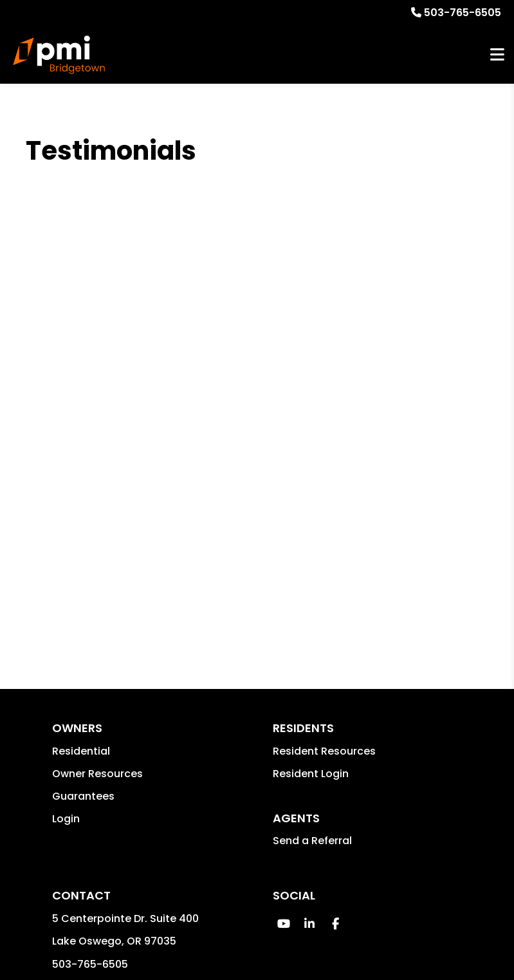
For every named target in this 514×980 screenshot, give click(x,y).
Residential (81, 751)
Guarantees (83, 796)
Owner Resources (97, 774)
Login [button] (66, 819)
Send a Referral (312, 841)
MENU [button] (497, 55)
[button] (284, 924)
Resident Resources (324, 751)
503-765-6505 (463, 13)
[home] (59, 55)
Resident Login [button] (311, 774)
